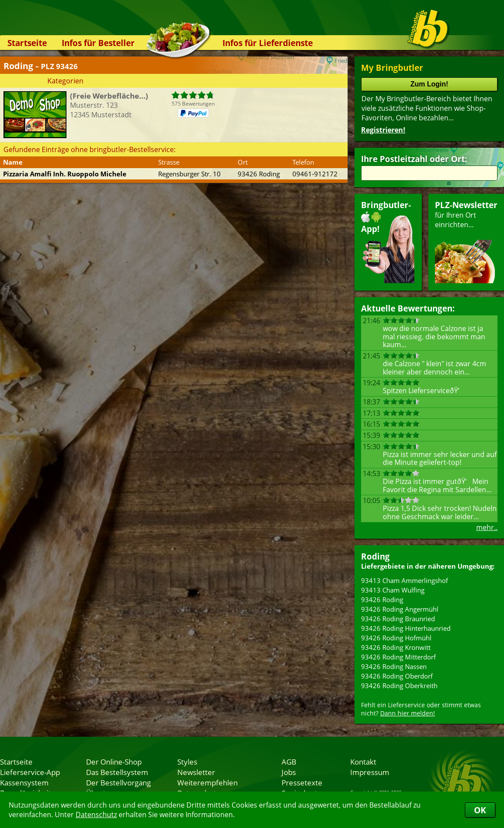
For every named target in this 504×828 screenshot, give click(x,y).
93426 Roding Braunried (398, 619)
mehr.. (487, 527)
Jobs (289, 772)
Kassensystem (24, 782)
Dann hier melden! (408, 713)
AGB (289, 762)
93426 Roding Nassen (394, 666)
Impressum (370, 772)
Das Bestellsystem (117, 772)
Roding (375, 556)
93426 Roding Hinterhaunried (406, 628)
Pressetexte (302, 782)
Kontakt (363, 762)
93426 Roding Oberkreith (399, 686)
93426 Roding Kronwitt (396, 647)
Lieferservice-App (30, 772)
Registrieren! (383, 130)
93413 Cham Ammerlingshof (405, 580)
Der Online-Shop (114, 762)
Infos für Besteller (98, 43)
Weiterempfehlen (207, 782)
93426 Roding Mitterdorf (398, 657)
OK (480, 810)
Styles (187, 762)
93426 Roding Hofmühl (396, 638)
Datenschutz (96, 815)
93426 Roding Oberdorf (397, 676)
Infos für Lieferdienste (268, 43)
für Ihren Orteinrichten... (466, 241)
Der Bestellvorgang (118, 782)
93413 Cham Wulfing (393, 590)
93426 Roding (382, 599)
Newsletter (196, 772)
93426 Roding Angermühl (400, 609)
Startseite (27, 43)
